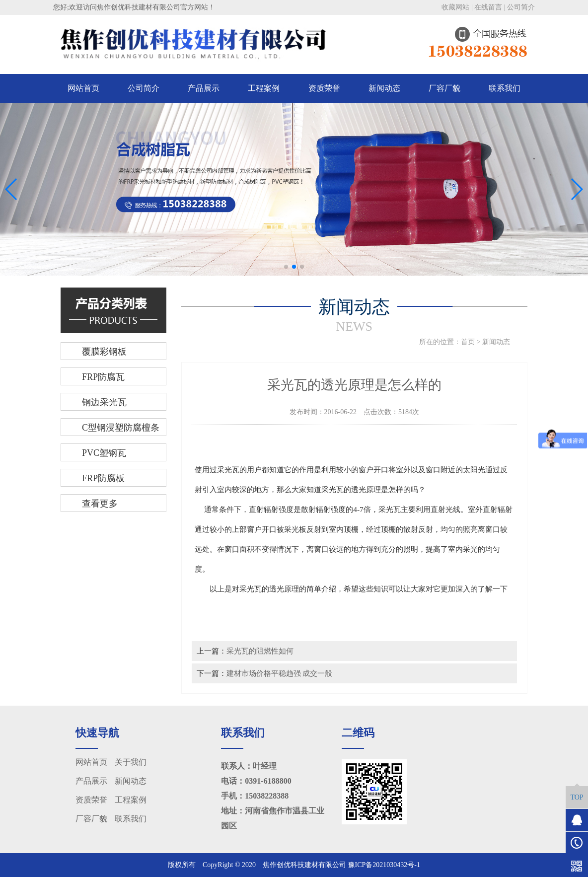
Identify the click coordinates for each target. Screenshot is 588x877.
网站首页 (83, 88)
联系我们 (505, 88)
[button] (286, 267)
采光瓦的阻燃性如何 (260, 651)
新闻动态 (384, 88)
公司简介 (521, 7)
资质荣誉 (324, 88)
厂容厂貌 (444, 88)
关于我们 (131, 762)
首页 (468, 342)
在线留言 (488, 7)
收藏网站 (455, 7)
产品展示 (204, 88)
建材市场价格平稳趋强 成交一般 (280, 673)
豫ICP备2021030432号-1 (384, 865)
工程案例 (264, 88)
